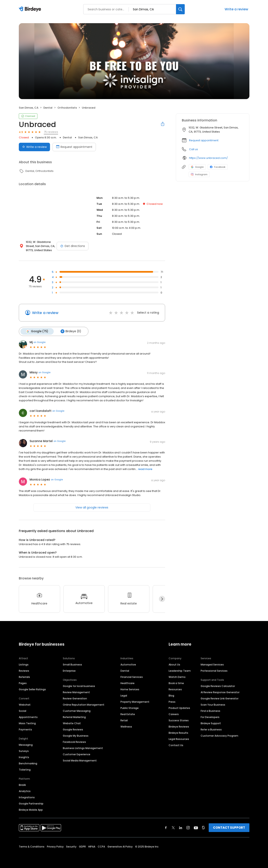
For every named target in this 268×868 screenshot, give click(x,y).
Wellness (126, 726)
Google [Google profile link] (197, 167)
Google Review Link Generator (220, 698)
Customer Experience (77, 754)
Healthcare (127, 683)
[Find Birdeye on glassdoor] (203, 827)
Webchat (25, 704)
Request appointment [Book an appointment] (74, 147)
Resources (175, 689)
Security (71, 846)
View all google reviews (92, 507)
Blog (171, 695)
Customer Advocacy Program (219, 735)
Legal (124, 695)
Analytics (25, 791)
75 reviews (51, 132)
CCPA (101, 846)
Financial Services (132, 677)
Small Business (72, 664)
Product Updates (179, 708)
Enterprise (69, 670)
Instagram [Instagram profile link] (199, 174)
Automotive (128, 664)
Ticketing (25, 769)
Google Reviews (73, 729)
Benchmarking (28, 763)
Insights (24, 757)
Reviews (24, 670)
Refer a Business (211, 729)
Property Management (135, 701)
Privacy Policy (55, 846)
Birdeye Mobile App (31, 809)
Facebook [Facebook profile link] (218, 167)
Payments (25, 729)
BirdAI (22, 785)
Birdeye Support (211, 723)
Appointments (28, 717)
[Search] (180, 9)
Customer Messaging (77, 710)
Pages (23, 683)
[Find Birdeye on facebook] (166, 827)
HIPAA (92, 846)
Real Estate (128, 714)
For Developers (210, 717)
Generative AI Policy (120, 846)
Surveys (24, 751)
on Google (39, 342)
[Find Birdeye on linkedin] (181, 827)
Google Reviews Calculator (218, 686)
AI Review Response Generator (220, 692)
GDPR (82, 846)
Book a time (176, 683)
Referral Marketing (74, 717)
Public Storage (130, 708)
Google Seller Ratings (32, 689)
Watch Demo (177, 677)
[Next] (162, 599)
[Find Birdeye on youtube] (196, 827)
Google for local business (79, 686)
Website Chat (72, 723)
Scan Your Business (213, 704)
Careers (174, 714)
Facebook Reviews (74, 742)
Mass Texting (27, 723)
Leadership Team (180, 670)
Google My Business (76, 735)
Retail (124, 720)
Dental (125, 670)
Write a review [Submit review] (34, 147)
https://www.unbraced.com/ (208, 158)
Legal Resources (179, 739)
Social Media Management (80, 760)
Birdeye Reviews (179, 726)
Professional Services (214, 670)
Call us (194, 149)
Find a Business (210, 710)
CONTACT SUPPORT (229, 827)
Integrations (27, 797)
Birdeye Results (178, 732)
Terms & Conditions (32, 846)
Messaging (26, 744)
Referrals (24, 677)
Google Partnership (31, 803)
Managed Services (212, 664)
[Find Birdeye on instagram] (188, 827)
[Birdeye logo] (31, 9)
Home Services (130, 689)
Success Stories (179, 720)
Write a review (236, 9)
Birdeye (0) (70, 331)
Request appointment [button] (204, 140)
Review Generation (75, 698)
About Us (174, 664)
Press (172, 701)
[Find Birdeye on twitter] (173, 827)
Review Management (76, 692)
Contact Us (176, 745)
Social (23, 710)
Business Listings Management (83, 748)
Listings (24, 664)
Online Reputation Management (84, 704)
